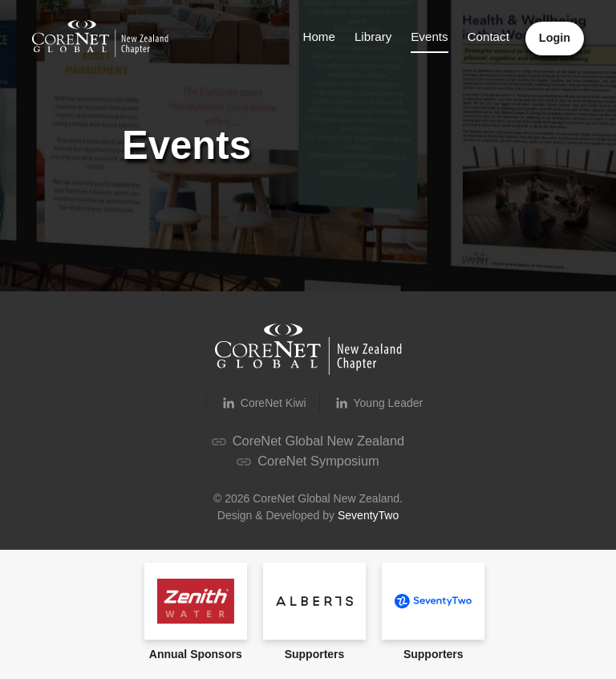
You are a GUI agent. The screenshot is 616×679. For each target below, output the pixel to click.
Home (318, 37)
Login (555, 38)
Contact (488, 37)
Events (430, 37)
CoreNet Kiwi (263, 403)
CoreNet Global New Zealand (308, 441)
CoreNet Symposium (308, 461)
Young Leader (378, 403)
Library (373, 37)
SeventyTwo (368, 515)
